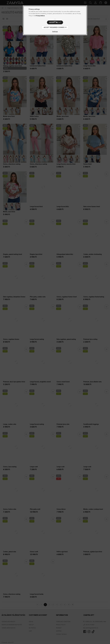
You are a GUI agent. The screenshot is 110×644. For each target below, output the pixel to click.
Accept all (54, 22)
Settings (55, 32)
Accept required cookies (54, 27)
